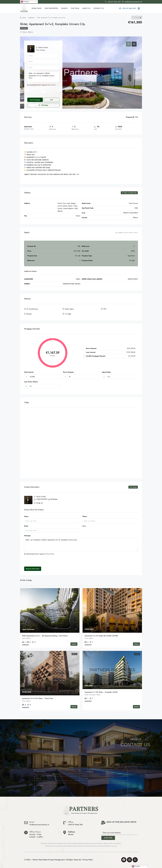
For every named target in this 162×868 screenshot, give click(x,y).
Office (71, 822)
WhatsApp (43, 105)
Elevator (29, 314)
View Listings (40, 50)
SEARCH (64, 8)
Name (26, 516)
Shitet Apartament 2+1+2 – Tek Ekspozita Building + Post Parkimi (45, 635)
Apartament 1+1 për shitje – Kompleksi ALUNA (101, 692)
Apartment (31, 18)
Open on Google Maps (129, 193)
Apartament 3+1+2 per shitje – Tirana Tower (38, 698)
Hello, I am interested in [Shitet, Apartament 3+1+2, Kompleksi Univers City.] (43, 77)
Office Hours (35, 831)
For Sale (24, 28)
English (25, 2)
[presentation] (43, 92)
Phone (85, 516)
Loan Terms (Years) (31, 381)
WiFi (105, 309)
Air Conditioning (32, 309)
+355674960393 (42, 499)
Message (27, 535)
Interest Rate (106, 372)
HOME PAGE (37, 8)
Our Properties (51, 8)
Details (74, 644)
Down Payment (68, 372)
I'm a (84, 526)
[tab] (128, 44)
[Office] (65, 822)
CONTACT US (99, 8)
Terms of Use (52, 85)
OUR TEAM (75, 8)
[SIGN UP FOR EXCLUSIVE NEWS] (103, 822)
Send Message (35, 100)
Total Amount (29, 372)
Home (24, 18)
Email (26, 526)
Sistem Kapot (69, 309)
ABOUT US (86, 8)
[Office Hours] (26, 832)
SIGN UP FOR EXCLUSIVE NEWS (121, 822)
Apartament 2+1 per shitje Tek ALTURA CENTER (101, 635)
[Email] (26, 822)
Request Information (33, 568)
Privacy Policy (88, 859)
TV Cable (68, 314)
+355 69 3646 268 (127, 8)
